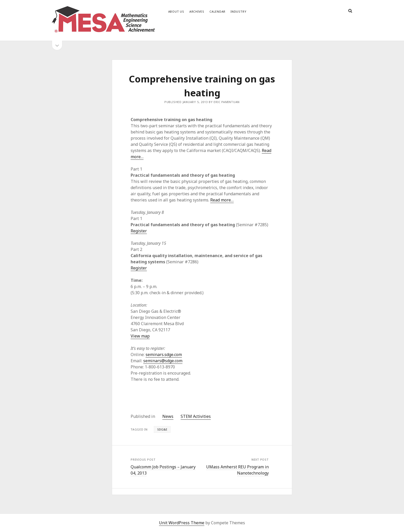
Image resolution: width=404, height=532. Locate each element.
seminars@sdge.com (163, 361)
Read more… (222, 200)
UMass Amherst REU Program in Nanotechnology (237, 470)
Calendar (217, 11)
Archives (197, 11)
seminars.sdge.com (164, 354)
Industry (238, 11)
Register (139, 231)
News (168, 416)
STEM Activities (196, 416)
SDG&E (162, 429)
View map (140, 336)
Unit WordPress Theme (182, 523)
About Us (176, 11)
